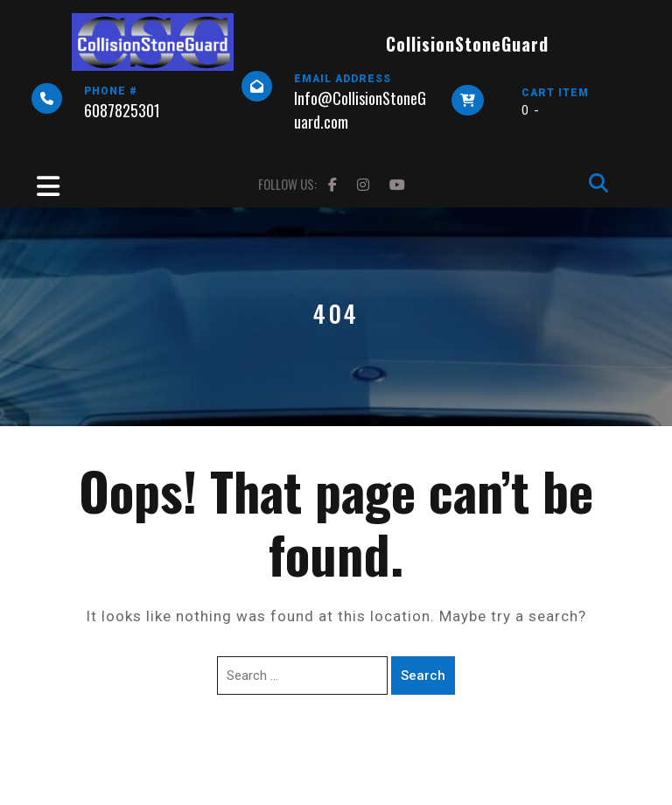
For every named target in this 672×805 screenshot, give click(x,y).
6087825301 (122, 110)
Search (423, 675)
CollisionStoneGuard (467, 44)
